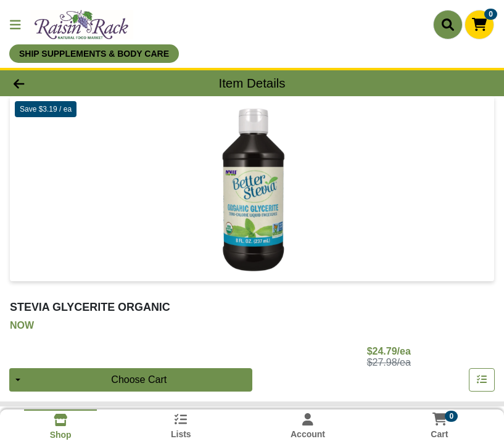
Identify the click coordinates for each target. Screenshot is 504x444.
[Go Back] (70, 83)
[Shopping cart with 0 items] (479, 25)
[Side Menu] (15, 25)
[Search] (448, 25)
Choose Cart (139, 380)
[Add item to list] (482, 380)
